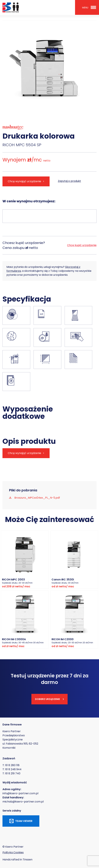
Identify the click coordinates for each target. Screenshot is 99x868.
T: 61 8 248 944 (12, 769)
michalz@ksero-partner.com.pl (23, 802)
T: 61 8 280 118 (11, 765)
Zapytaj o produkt (69, 181)
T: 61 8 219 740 (11, 773)
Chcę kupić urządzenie (82, 245)
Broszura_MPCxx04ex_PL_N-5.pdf (37, 498)
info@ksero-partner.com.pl (20, 793)
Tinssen (28, 860)
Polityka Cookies (13, 852)
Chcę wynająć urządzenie (24, 181)
